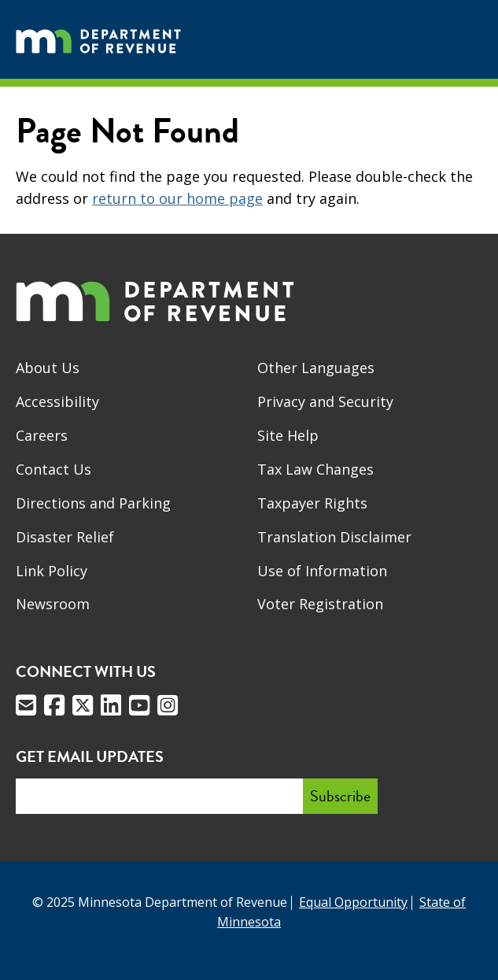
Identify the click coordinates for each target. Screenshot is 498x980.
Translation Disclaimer (334, 537)
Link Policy (52, 571)
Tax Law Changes (315, 469)
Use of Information (322, 571)
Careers (42, 435)
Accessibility (57, 401)
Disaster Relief (65, 537)
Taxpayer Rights (312, 503)
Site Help (288, 435)
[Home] (98, 39)
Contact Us (53, 469)
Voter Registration (320, 604)
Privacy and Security (325, 401)
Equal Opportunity (353, 902)
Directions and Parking (93, 503)
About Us (48, 368)
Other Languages (316, 368)
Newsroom (53, 604)
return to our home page (177, 198)
